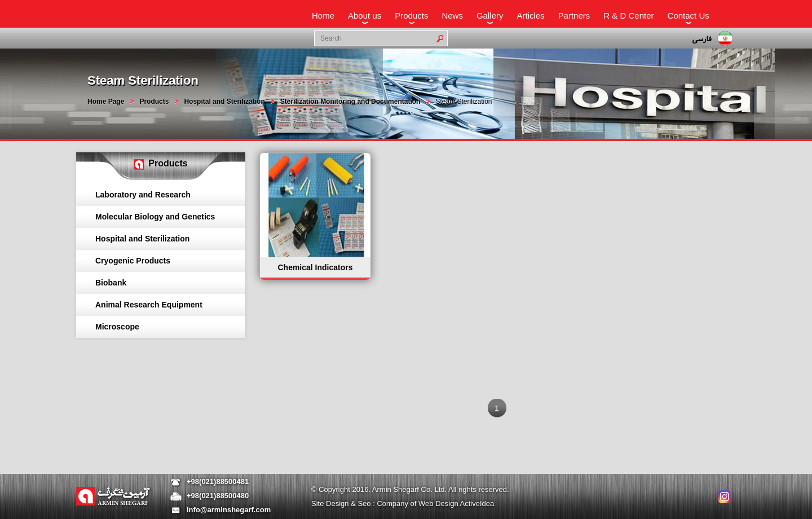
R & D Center (628, 16)
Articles (530, 16)
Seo (365, 503)
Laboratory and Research (143, 195)
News (452, 16)
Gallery (490, 16)
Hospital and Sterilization (224, 102)
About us (365, 16)
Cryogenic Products (133, 261)
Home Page (106, 102)
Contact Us (689, 16)
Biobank (111, 283)
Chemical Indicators (315, 267)
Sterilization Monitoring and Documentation (350, 102)
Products (411, 16)
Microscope (117, 327)
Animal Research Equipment (149, 305)
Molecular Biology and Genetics (155, 217)
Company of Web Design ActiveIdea (435, 503)
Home (323, 16)
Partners (574, 16)
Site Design (331, 503)
